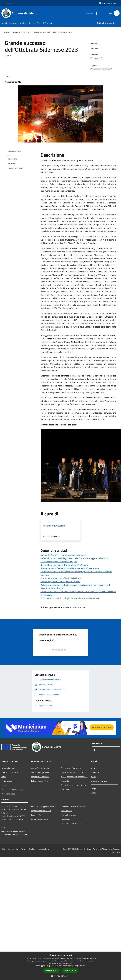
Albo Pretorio (66, 811)
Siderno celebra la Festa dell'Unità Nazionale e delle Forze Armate (70, 568)
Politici (4, 785)
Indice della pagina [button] (14, 151)
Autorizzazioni (67, 789)
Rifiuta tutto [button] (70, 971)
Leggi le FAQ (36, 815)
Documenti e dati (8, 794)
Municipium (107, 849)
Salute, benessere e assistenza (73, 785)
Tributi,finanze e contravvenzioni (74, 777)
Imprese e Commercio (40, 777)
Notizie (94, 768)
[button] (60, 976)
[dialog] (60, 966)
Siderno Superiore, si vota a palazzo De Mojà (60, 582)
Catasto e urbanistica (40, 781)
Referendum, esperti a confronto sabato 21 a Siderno (64, 565)
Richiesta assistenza (39, 819)
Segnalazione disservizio (41, 811)
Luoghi (93, 788)
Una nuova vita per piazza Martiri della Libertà (61, 578)
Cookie (32, 849)
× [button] (118, 954)
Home (7, 32)
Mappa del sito (43, 849)
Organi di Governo (9, 768)
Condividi (96, 44)
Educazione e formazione (71, 768)
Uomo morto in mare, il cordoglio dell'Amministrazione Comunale (70, 598)
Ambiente (65, 781)
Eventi (93, 793)
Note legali (65, 819)
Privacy (23, 849)
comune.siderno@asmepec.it (14, 831)
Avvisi (93, 777)
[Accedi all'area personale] (108, 3)
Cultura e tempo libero (40, 772)
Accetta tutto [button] (51, 971)
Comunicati (25, 32)
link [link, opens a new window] (83, 966)
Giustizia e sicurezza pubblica (73, 772)
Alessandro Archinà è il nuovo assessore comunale (63, 555)
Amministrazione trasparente (73, 806)
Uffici (4, 777)
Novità (15, 32)
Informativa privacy (69, 815)
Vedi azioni (97, 49)
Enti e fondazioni (8, 781)
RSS (3, 849)
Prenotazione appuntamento (43, 806)
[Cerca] (117, 13)
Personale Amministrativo (12, 789)
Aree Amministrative (10, 772)
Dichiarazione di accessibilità (73, 823)
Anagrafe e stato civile (40, 768)
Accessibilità (13, 849)
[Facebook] (96, 13)
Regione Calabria (8, 3)
